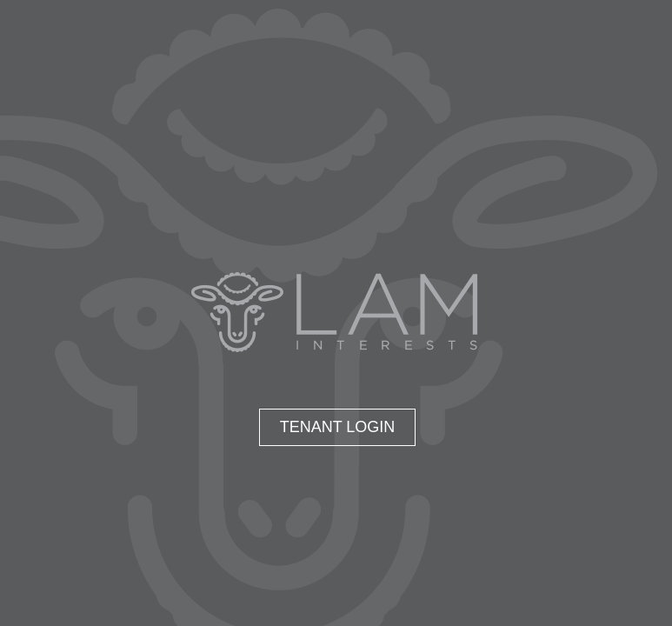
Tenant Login (338, 427)
